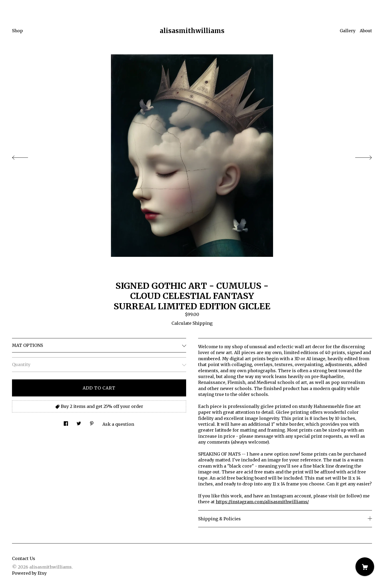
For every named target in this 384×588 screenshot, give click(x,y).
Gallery (348, 31)
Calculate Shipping (192, 323)
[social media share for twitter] (79, 422)
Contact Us (24, 558)
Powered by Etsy (29, 573)
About (366, 31)
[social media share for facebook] (66, 422)
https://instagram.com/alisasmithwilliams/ (262, 502)
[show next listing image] (359, 156)
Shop (17, 31)
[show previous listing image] (25, 156)
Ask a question (118, 424)
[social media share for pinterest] (92, 422)
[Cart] (365, 567)
